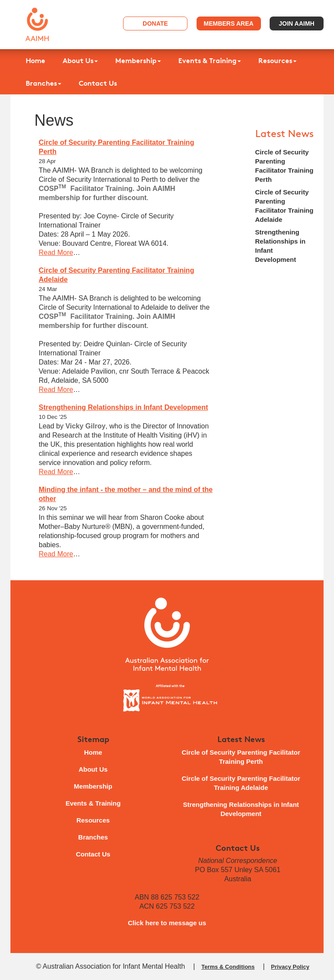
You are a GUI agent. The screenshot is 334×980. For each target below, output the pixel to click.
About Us (80, 60)
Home (35, 60)
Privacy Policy (290, 967)
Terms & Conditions (228, 967)
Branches (43, 83)
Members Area (229, 23)
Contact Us (98, 83)
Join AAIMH (297, 23)
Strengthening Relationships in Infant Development (123, 407)
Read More (56, 253)
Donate (155, 23)
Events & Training (210, 60)
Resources (277, 60)
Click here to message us (167, 923)
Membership (138, 60)
